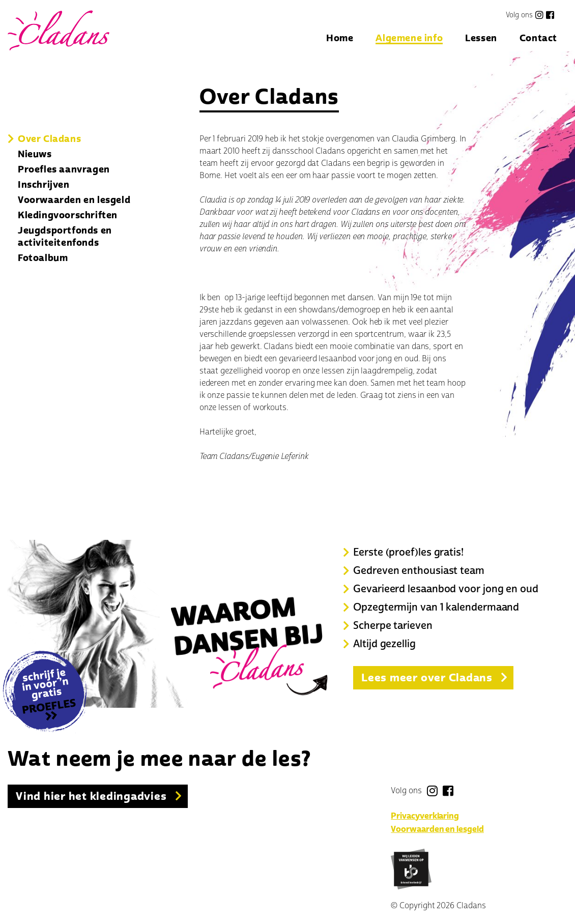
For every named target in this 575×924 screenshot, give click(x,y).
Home (340, 39)
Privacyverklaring (425, 816)
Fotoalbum (43, 258)
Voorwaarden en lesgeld (74, 200)
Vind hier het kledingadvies (91, 796)
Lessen (481, 39)
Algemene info (409, 39)
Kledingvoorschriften (68, 215)
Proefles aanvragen (64, 169)
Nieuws (35, 154)
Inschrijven (44, 185)
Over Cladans (49, 139)
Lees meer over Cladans (427, 678)
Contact (538, 39)
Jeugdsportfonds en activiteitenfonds (65, 237)
